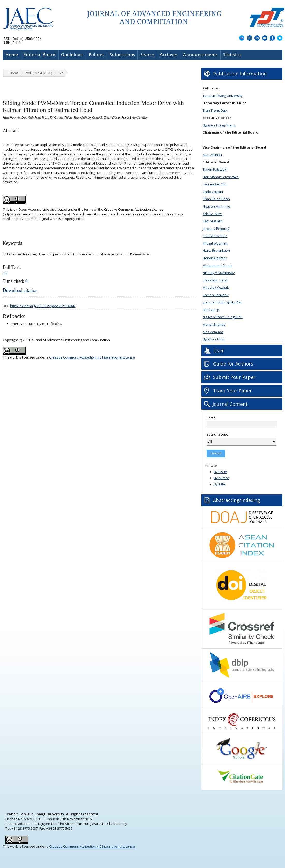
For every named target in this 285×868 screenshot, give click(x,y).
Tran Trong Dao (215, 110)
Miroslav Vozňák (216, 287)
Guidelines (72, 55)
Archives (169, 55)
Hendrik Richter (215, 258)
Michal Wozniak (215, 243)
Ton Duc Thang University (223, 96)
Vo (61, 73)
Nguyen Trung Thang (219, 125)
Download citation (20, 290)
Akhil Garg (211, 310)
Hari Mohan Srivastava (221, 177)
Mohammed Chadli (217, 265)
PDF (6, 273)
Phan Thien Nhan (216, 199)
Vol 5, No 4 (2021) (39, 73)
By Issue (220, 472)
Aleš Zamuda (213, 332)
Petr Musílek (212, 221)
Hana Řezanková (216, 250)
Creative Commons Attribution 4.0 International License (92, 357)
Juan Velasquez (215, 236)
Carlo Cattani (213, 192)
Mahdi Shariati (214, 324)
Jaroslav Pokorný (216, 229)
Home (12, 55)
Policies (97, 55)
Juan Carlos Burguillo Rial (222, 302)
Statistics (232, 55)
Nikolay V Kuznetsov (219, 273)
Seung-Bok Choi (215, 184)
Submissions (122, 55)
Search (147, 55)
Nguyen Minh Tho (216, 206)
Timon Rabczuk (215, 169)
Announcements (200, 55)
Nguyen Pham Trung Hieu (223, 317)
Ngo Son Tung (214, 339)
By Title (219, 484)
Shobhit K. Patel (215, 280)
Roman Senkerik (216, 295)
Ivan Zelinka (212, 155)
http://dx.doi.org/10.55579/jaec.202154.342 (43, 306)
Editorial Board (40, 55)
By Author (221, 478)
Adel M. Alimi (212, 214)
